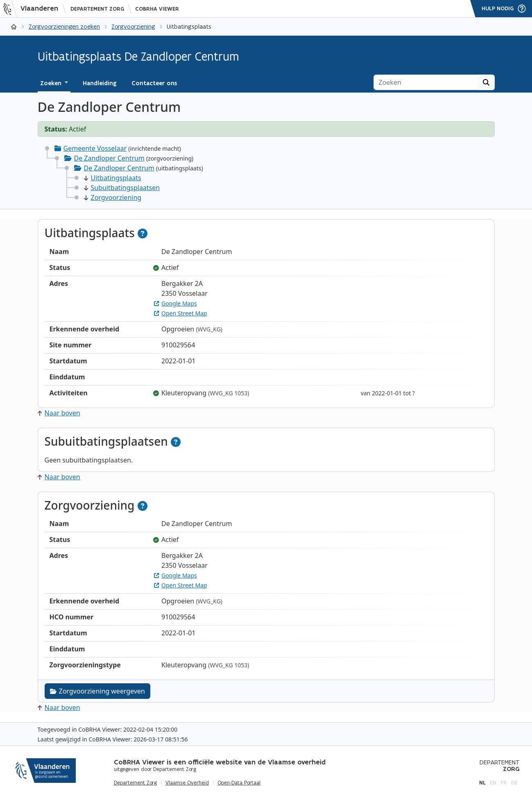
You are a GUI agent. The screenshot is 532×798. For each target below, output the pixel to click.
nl (482, 783)
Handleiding (100, 83)
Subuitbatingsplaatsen (122, 188)
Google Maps (175, 303)
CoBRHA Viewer (157, 9)
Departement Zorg (97, 9)
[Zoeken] (426, 82)
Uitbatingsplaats (113, 178)
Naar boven (59, 413)
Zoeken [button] (52, 83)
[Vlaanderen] (33, 9)
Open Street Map (181, 313)
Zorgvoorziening (133, 26)
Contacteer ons (154, 83)
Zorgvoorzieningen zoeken (64, 26)
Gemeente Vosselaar (95, 148)
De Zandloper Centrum (109, 158)
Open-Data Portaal (239, 783)
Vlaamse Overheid (187, 783)
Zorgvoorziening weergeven (97, 691)
